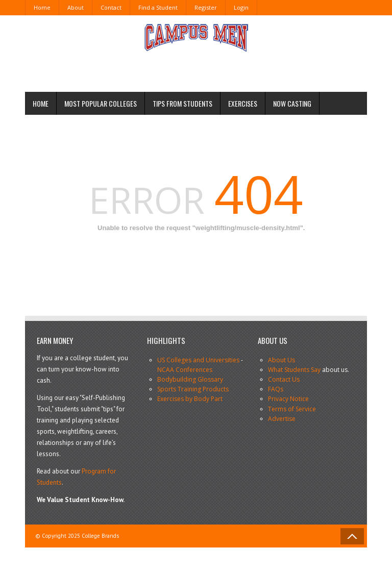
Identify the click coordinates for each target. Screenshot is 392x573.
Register (206, 7)
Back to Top (352, 536)
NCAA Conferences (185, 370)
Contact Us (284, 379)
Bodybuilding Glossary (190, 379)
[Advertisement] (170, 68)
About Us (281, 360)
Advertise (282, 419)
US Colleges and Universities (198, 360)
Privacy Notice (288, 399)
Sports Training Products (193, 389)
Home (42, 7)
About (76, 7)
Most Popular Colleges (101, 103)
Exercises (243, 103)
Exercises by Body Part (190, 399)
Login (241, 7)
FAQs (276, 389)
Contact (111, 7)
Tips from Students (182, 103)
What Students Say (294, 370)
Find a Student (158, 7)
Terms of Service (292, 409)
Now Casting (292, 103)
